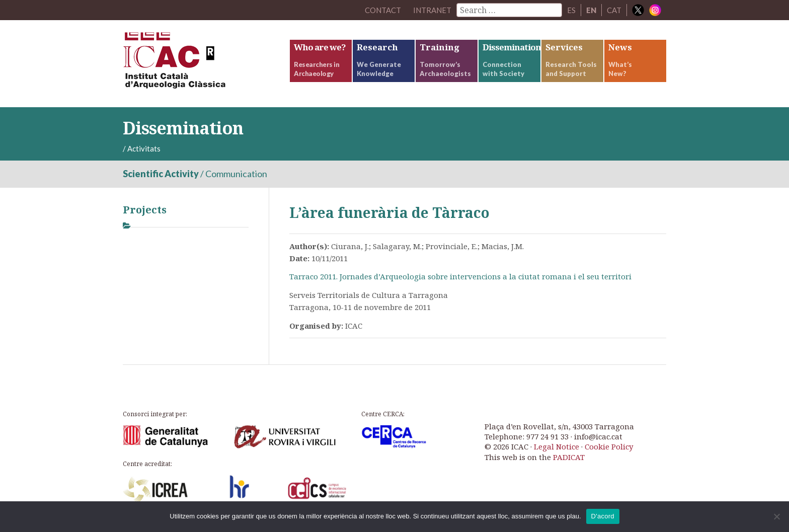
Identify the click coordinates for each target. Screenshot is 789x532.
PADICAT (569, 457)
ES (571, 10)
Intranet (432, 10)
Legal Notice (557, 446)
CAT (614, 10)
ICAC (198, 64)
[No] (776, 516)
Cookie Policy (609, 446)
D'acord (603, 516)
